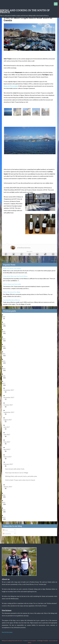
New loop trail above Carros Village (17, 473)
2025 (4, 324)
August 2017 (8, 420)
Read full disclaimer (7, 632)
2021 (4, 354)
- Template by (29, 641)
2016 (4, 495)
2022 (4, 346)
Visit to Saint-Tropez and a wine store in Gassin (21, 480)
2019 (4, 368)
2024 (4, 331)
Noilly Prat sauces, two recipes (12, 268)
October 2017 (9, 405)
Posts (5, 530)
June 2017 (7, 434)
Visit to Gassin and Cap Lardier (12, 284)
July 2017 (7, 427)
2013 (4, 517)
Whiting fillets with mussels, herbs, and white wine (22, 476)
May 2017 (7, 442)
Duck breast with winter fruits (15, 469)
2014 (4, 510)
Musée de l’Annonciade (11, 86)
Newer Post (5, 261)
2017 (4, 383)
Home (30, 261)
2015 (4, 502)
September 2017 (10, 412)
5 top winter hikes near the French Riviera (15, 276)
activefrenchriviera (24, 248)
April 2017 (8, 449)
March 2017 (8, 457)
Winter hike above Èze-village (12, 292)
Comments (7, 534)
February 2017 (9, 464)
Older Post (54, 261)
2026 (4, 317)
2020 (4, 361)
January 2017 (8, 487)
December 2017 (9, 390)
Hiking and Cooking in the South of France (25, 11)
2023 (4, 339)
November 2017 (10, 397)
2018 (4, 376)
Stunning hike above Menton (12, 300)
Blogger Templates (44, 641)
